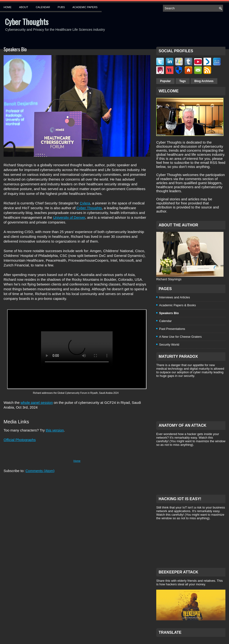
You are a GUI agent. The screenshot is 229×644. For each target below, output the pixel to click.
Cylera (85, 203)
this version (55, 430)
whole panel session (37, 402)
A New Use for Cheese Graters (180, 337)
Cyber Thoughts (27, 22)
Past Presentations (172, 329)
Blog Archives (204, 81)
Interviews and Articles (174, 297)
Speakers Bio (15, 49)
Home (8, 7)
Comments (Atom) (40, 471)
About (24, 7)
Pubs (61, 7)
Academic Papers (85, 7)
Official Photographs (20, 440)
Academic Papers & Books (177, 305)
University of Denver (69, 217)
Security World (169, 345)
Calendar (43, 7)
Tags (183, 81)
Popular (165, 81)
